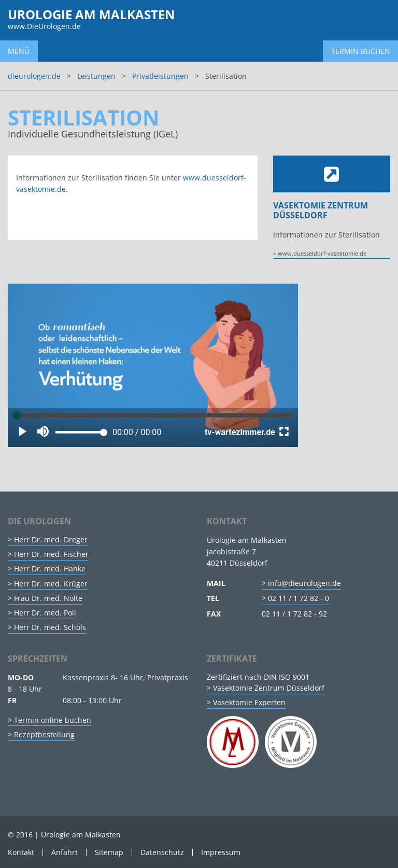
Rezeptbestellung (44, 734)
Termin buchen (361, 51)
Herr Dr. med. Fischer (51, 554)
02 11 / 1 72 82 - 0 (298, 598)
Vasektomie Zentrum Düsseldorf (269, 688)
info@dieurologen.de (304, 583)
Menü (19, 51)
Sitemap (109, 852)
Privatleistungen (160, 76)
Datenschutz (162, 852)
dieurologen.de (34, 76)
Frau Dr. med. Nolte (48, 598)
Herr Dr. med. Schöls (50, 627)
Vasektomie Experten (249, 702)
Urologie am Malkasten (91, 14)
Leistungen (96, 76)
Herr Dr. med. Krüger (51, 584)
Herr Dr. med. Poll (45, 613)
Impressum (221, 852)
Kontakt (21, 852)
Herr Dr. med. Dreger (51, 540)
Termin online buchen (53, 720)
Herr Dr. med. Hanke (50, 569)
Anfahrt (65, 852)
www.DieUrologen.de (44, 26)
